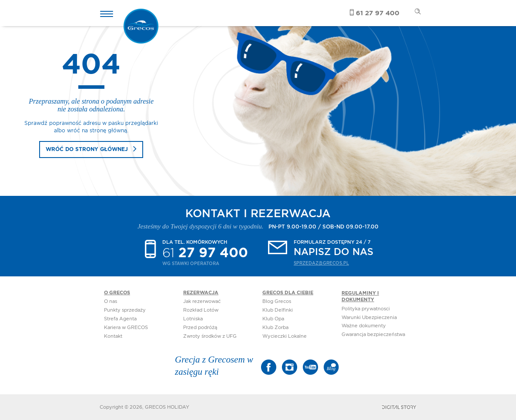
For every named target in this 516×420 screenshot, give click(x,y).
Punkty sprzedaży (125, 310)
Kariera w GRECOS (126, 328)
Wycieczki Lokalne (285, 336)
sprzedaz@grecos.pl (321, 263)
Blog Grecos (277, 301)
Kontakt (113, 336)
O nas (111, 301)
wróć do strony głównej (87, 149)
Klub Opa (273, 319)
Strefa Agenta (120, 319)
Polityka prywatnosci (366, 309)
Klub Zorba (275, 328)
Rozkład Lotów (201, 310)
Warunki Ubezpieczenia (369, 318)
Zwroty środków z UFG (210, 336)
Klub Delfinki (278, 310)
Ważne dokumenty (364, 326)
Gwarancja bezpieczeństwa (373, 334)
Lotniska (193, 319)
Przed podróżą (200, 328)
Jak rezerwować (202, 301)
